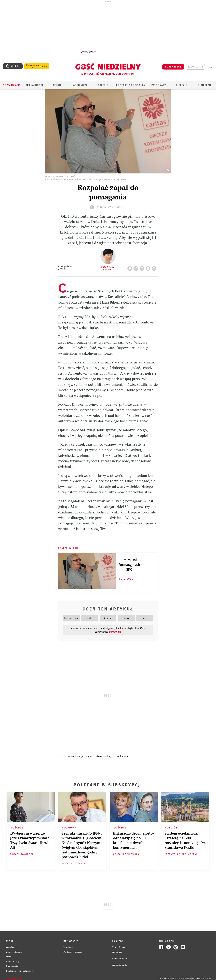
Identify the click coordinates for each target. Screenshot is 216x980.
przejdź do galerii (108, 207)
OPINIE (57, 85)
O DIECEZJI (204, 85)
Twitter (143, 267)
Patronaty (159, 85)
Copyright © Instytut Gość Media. (173, 978)
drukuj (149, 267)
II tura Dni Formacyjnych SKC (129, 565)
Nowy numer (11, 85)
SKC (114, 756)
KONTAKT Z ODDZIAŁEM (131, 85)
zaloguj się (196, 67)
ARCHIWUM (80, 85)
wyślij (155, 267)
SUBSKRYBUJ (173, 67)
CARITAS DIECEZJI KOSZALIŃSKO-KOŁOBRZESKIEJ (89, 756)
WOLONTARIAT (123, 756)
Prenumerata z (33, 66)
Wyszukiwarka (210, 66)
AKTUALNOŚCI (34, 85)
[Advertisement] (108, 27)
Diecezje (181, 85)
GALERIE (103, 85)
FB (137, 267)
